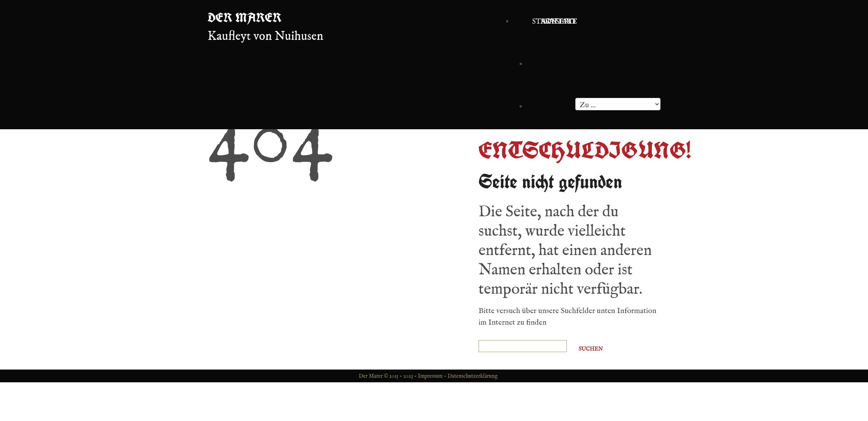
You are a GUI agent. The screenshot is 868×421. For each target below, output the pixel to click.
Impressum (431, 376)
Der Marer (244, 18)
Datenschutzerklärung (473, 376)
